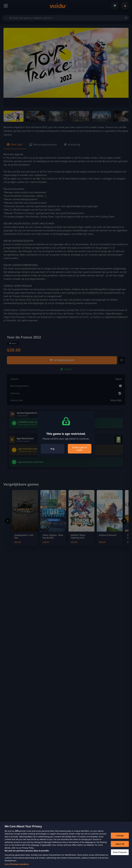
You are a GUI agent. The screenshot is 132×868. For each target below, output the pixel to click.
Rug (52, 449)
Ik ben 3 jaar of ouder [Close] (79, 449)
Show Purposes (120, 855)
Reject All (120, 847)
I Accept (120, 839)
